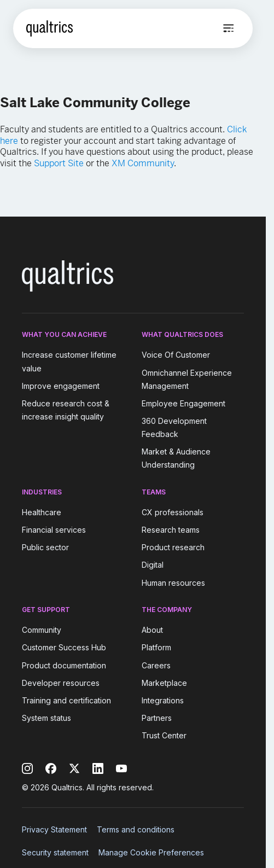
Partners (157, 718)
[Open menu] (229, 28)
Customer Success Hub (64, 648)
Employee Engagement (183, 403)
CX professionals (173, 512)
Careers (156, 665)
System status (46, 718)
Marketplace (164, 683)
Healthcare (42, 512)
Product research (173, 547)
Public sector (45, 547)
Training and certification (66, 700)
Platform (156, 648)
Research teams (171, 530)
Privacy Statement (54, 829)
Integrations (163, 700)
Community (42, 630)
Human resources (173, 583)
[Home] (49, 28)
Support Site (59, 163)
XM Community (143, 163)
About (152, 630)
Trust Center (164, 735)
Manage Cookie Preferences (151, 852)
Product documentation (64, 665)
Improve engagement (61, 386)
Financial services (54, 530)
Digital (153, 565)
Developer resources (61, 683)
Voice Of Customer (176, 355)
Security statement (55, 852)
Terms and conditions (136, 829)
